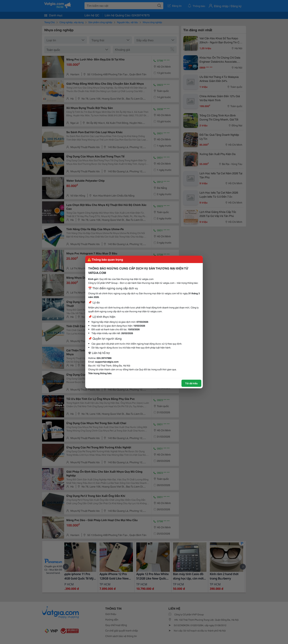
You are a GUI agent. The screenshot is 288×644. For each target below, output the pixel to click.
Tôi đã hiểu (191, 383)
